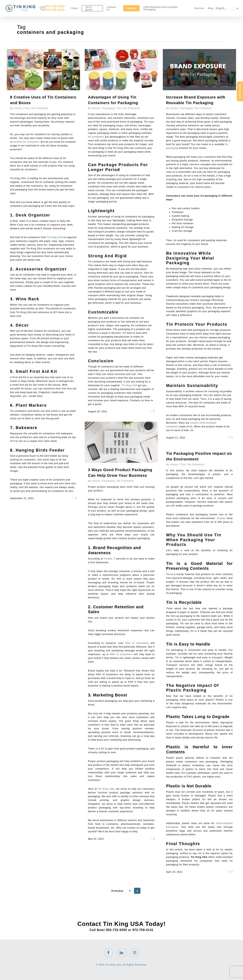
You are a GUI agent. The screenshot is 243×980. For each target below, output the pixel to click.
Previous (117, 891)
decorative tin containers (25, 142)
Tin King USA (55, 237)
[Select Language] (227, 9)
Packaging (109, 108)
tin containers (96, 137)
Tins (27, 108)
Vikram (18, 108)
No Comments (40, 108)
